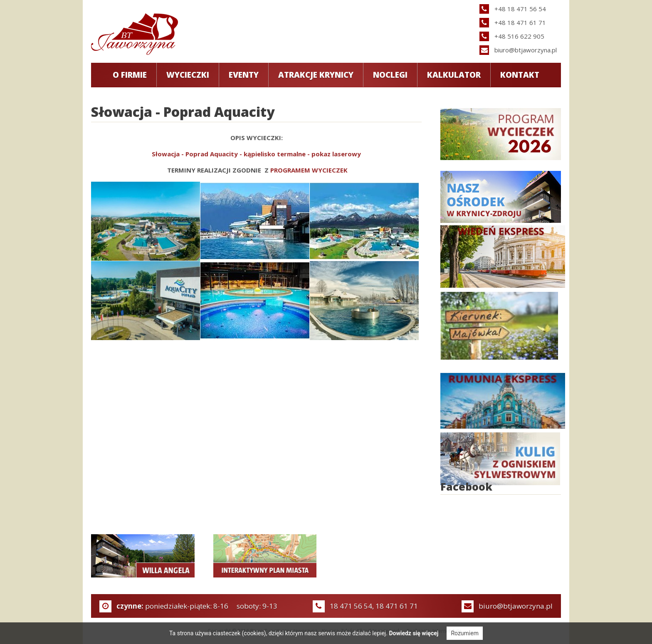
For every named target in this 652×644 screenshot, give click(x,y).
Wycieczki (188, 75)
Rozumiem (465, 633)
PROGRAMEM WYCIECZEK (309, 170)
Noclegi (390, 75)
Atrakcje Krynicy (316, 75)
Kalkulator (454, 75)
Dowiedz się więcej (414, 633)
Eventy (244, 75)
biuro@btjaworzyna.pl (526, 50)
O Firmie (130, 75)
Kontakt (520, 75)
